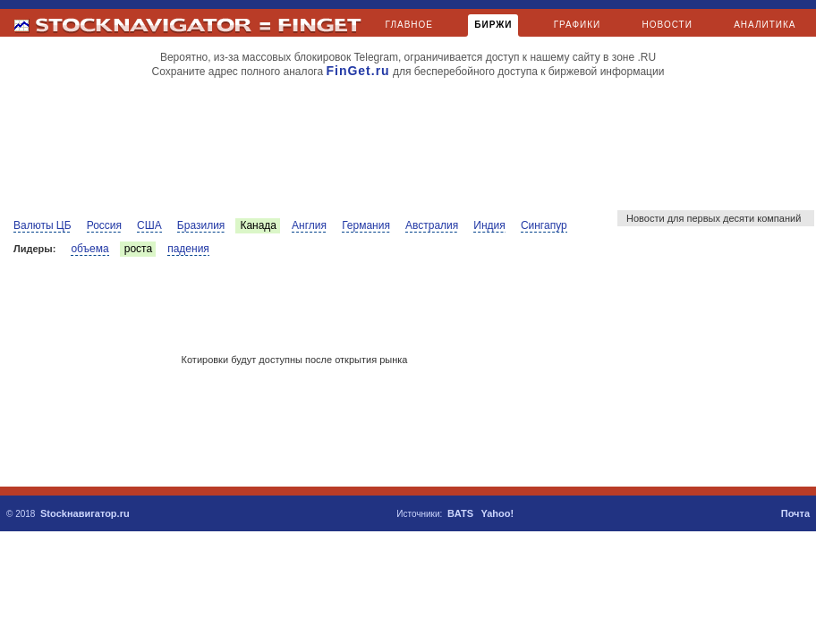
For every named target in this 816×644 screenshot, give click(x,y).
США (149, 225)
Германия (366, 225)
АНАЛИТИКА (765, 25)
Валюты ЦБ (42, 225)
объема (89, 249)
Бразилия (201, 225)
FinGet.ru (357, 71)
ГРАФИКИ (578, 25)
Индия (489, 225)
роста (138, 249)
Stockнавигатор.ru (85, 513)
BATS (460, 513)
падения (188, 249)
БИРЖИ (493, 28)
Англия (309, 225)
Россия (104, 225)
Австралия (432, 225)
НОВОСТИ (667, 25)
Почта (795, 513)
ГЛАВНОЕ (409, 25)
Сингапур (544, 225)
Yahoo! (497, 513)
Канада (258, 225)
